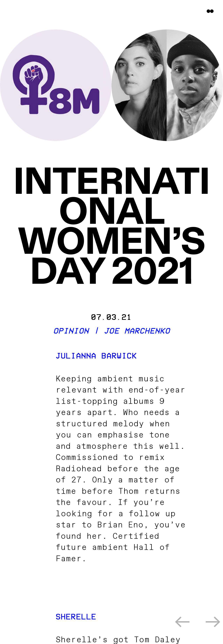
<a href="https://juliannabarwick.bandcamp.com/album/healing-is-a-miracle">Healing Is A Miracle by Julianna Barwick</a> (121, 580)
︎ (182, 623)
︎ (213, 623)
